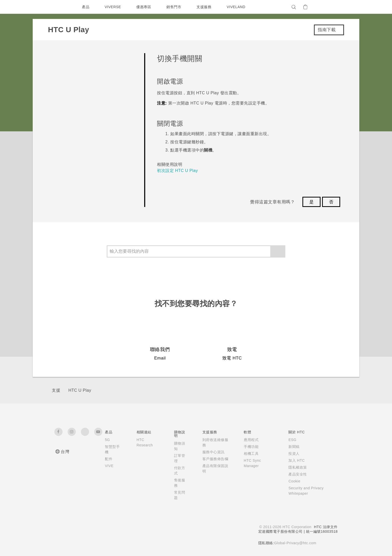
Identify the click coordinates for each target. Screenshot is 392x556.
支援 (56, 390)
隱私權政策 (295, 467)
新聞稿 (292, 447)
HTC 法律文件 (326, 527)
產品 (86, 7)
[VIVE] (331, 7)
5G (107, 440)
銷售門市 (175, 7)
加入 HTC (294, 460)
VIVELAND (238, 7)
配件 (109, 459)
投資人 (292, 454)
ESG (290, 440)
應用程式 (248, 440)
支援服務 (205, 7)
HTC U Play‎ (80, 390)
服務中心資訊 (212, 452)
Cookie (293, 481)
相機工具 (248, 454)
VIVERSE (113, 7)
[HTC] (60, 7)
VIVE (110, 466)
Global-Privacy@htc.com (295, 543)
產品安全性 (295, 474)
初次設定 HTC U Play (177, 171)
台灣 (65, 452)
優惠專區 (145, 7)
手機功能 (248, 447)
